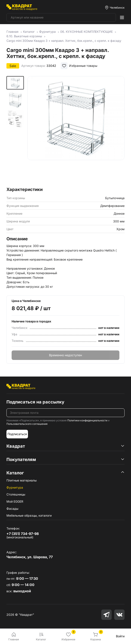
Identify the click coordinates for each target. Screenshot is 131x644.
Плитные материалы (22, 480)
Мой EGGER (15, 501)
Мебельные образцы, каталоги (29, 515)
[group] (76, 130)
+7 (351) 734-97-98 (23, 534)
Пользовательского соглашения (27, 424)
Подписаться (17, 434)
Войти (120, 636)
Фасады (12, 509)
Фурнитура (15, 487)
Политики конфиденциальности (87, 420)
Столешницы (16, 494)
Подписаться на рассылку (35, 402)
